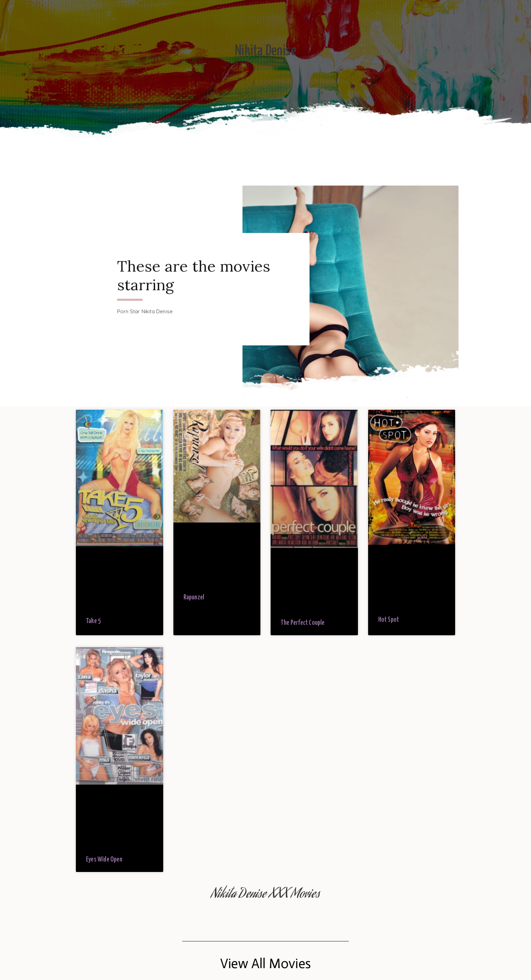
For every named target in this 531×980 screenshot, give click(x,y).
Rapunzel (194, 598)
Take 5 (93, 621)
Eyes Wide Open (104, 860)
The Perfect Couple (303, 623)
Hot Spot (389, 620)
